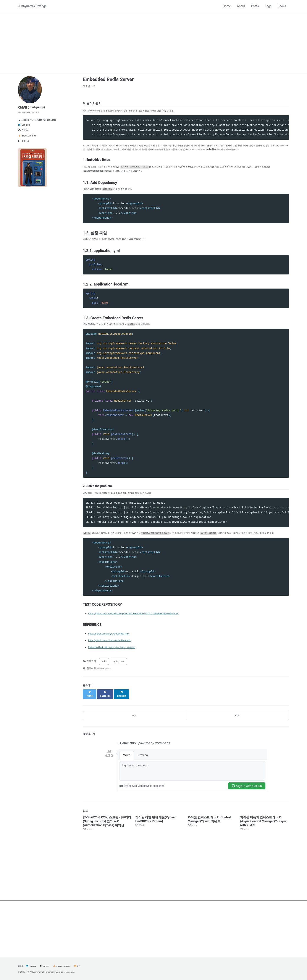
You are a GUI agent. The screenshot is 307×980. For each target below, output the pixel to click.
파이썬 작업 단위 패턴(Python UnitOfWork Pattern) (155, 866)
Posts (255, 6)
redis (104, 708)
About (241, 6)
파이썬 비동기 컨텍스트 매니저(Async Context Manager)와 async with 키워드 (263, 868)
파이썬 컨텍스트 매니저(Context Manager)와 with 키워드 (209, 866)
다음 (237, 761)
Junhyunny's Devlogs (32, 6)
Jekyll (59, 972)
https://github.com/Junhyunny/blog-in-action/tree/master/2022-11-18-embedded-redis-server (151, 660)
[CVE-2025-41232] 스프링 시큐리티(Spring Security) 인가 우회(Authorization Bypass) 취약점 (107, 868)
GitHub (51, 966)
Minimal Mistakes (72, 972)
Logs (268, 6)
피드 (91, 966)
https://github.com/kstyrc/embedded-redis (117, 680)
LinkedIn (34, 966)
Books (282, 6)
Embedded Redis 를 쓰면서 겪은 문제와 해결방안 (121, 693)
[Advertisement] (153, 43)
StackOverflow (72, 966)
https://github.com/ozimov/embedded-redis (118, 687)
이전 (134, 761)
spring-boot (119, 708)
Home (227, 6)
